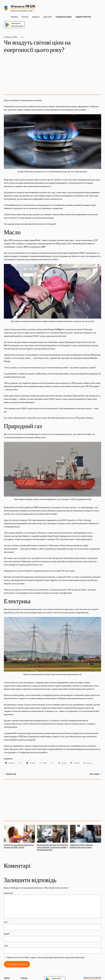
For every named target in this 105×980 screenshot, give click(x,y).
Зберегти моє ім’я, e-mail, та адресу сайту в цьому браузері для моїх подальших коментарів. (46, 957)
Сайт (6, 946)
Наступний (94, 774)
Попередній (11, 774)
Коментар (9, 893)
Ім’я (6, 922)
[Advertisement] (52, 74)
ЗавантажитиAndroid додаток (14, 25)
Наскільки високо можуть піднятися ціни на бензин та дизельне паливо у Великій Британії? (52, 838)
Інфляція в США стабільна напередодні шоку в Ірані (86, 837)
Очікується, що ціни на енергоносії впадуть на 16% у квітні (19, 837)
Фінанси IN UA (23, 6)
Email (7, 934)
